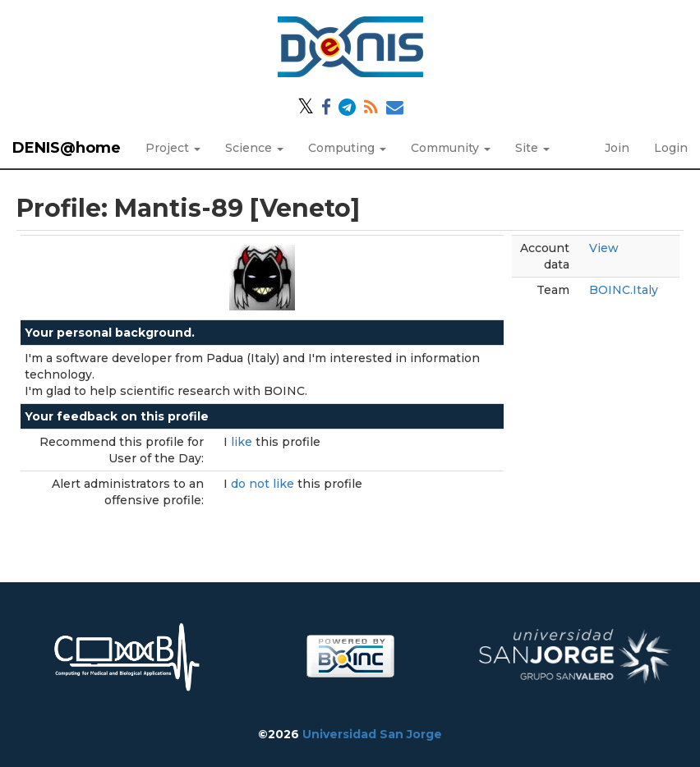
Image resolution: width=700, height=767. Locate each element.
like (243, 442)
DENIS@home (67, 148)
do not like (264, 484)
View (604, 248)
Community (451, 148)
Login (671, 148)
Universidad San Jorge (372, 734)
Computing (347, 148)
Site (532, 148)
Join (617, 148)
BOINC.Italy (624, 290)
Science (254, 148)
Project (173, 148)
